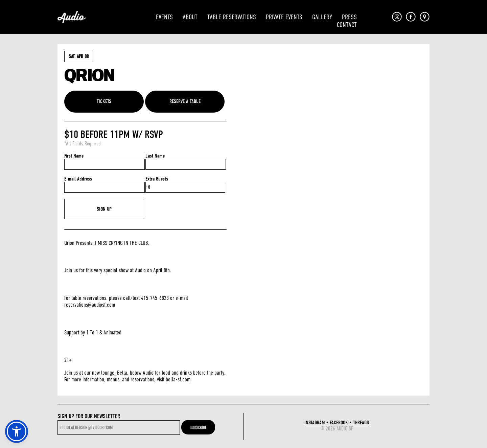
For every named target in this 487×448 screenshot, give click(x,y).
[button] (17, 431)
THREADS (361, 423)
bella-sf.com (178, 380)
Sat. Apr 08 (79, 56)
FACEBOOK (339, 423)
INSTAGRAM (315, 423)
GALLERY (322, 17)
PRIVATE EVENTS (284, 17)
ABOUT (190, 17)
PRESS (349, 17)
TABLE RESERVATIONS (232, 17)
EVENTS (164, 17)
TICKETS (104, 101)
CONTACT (347, 25)
